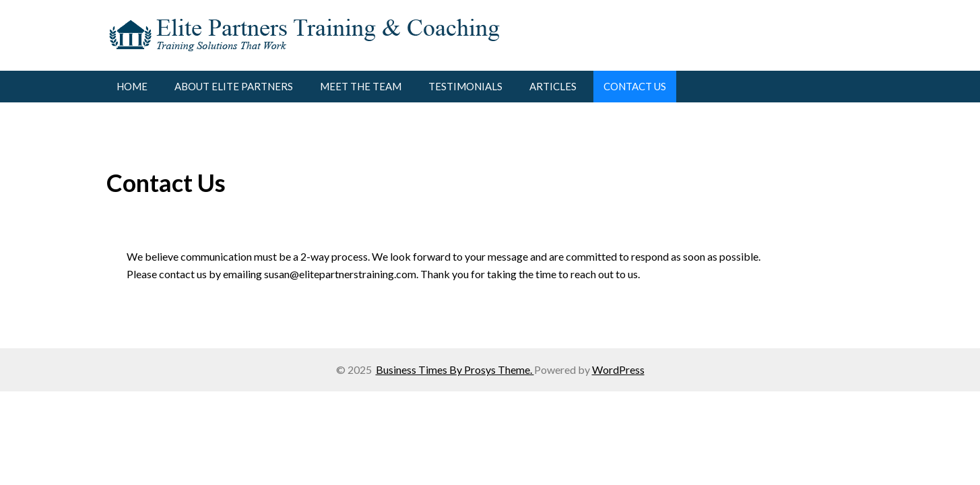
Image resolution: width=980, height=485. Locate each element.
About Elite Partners (234, 86)
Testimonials (465, 86)
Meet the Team (361, 86)
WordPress (618, 369)
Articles (553, 86)
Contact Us (635, 86)
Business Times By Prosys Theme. (455, 369)
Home (132, 86)
